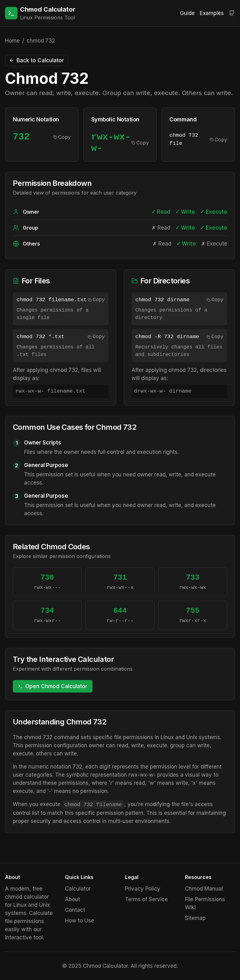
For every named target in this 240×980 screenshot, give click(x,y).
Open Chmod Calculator (53, 686)
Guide (187, 13)
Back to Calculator (37, 60)
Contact (75, 910)
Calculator (78, 889)
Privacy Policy (143, 889)
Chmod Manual (204, 889)
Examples (212, 13)
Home (12, 41)
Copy (62, 137)
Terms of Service (146, 899)
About (72, 899)
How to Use (80, 921)
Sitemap (195, 918)
